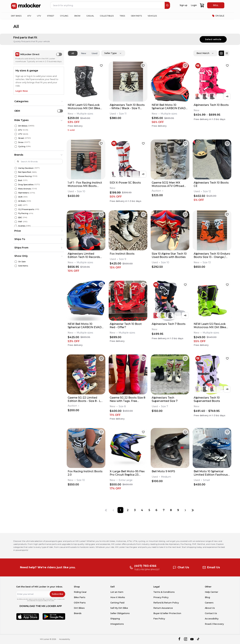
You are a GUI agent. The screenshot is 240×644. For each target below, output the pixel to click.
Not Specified (24, 172)
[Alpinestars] (16, 193)
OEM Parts (80, 603)
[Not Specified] (16, 172)
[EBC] (16, 218)
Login (194, 5)
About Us (210, 608)
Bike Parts (80, 597)
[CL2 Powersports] (16, 209)
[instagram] (186, 639)
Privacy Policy (161, 597)
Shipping (115, 619)
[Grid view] (221, 53)
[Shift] (16, 197)
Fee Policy (159, 619)
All (73, 53)
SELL (216, 5)
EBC (20, 217)
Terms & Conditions (164, 592)
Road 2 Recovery (214, 624)
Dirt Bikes (23, 126)
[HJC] (16, 205)
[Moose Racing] (16, 176)
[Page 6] (156, 510)
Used (94, 53)
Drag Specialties (26, 185)
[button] (39, 102)
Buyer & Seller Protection (167, 613)
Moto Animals (25, 189)
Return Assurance (163, 608)
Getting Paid (117, 603)
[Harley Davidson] (16, 168)
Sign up (183, 5)
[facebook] (179, 639)
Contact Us (211, 613)
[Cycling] (16, 147)
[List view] (227, 53)
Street (21, 138)
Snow (21, 142)
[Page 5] (149, 510)
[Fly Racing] (16, 213)
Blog (207, 597)
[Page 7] (164, 510)
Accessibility (212, 619)
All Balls (22, 201)
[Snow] (16, 142)
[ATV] (16, 130)
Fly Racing (23, 213)
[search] (167, 5)
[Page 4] (142, 510)
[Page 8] (171, 510)
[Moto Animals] (16, 189)
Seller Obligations (120, 613)
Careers (209, 603)
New (84, 53)
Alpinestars (23, 193)
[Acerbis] (16, 226)
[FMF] (16, 222)
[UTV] (16, 134)
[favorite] (101, 66)
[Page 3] (135, 510)
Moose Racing (25, 176)
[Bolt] (16, 180)
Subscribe (57, 594)
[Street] (16, 138)
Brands (78, 613)
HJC (20, 205)
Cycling (22, 146)
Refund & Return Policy (166, 603)
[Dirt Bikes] (16, 126)
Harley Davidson (26, 168)
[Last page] (193, 510)
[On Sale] (16, 262)
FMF (20, 222)
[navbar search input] (108, 5)
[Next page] (185, 510)
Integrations (117, 624)
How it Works (118, 597)
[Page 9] (178, 510)
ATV (20, 130)
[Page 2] (128, 510)
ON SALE (218, 16)
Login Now (22, 91)
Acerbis (22, 226)
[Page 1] (120, 510)
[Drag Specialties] (16, 185)
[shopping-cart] (202, 5)
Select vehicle (213, 39)
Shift (20, 197)
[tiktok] (198, 639)
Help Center (211, 592)
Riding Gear (80, 592)
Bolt (20, 180)
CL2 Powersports (26, 209)
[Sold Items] (16, 266)
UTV (20, 134)
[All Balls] (16, 201)
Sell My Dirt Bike (119, 608)
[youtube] (192, 639)
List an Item (117, 592)
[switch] (59, 54)
